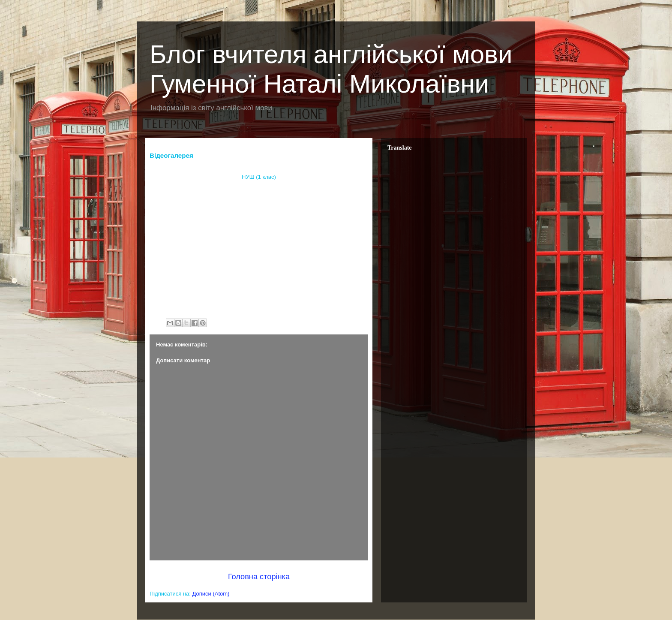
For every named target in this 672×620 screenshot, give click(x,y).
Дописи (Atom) (211, 594)
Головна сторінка (259, 577)
